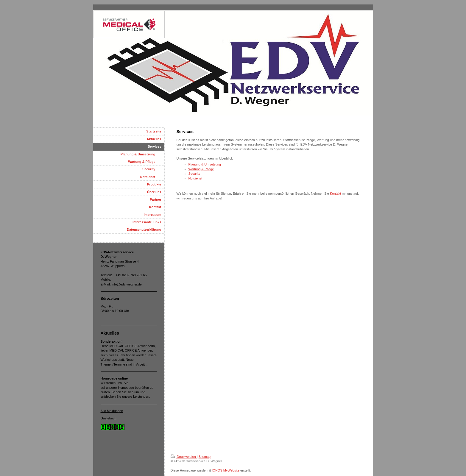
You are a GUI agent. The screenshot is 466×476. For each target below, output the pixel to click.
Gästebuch (109, 418)
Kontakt (335, 193)
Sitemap (205, 457)
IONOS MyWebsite (226, 470)
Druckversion (184, 457)
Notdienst (195, 178)
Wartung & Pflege (201, 169)
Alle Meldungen (112, 411)
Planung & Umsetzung (205, 164)
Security (194, 174)
